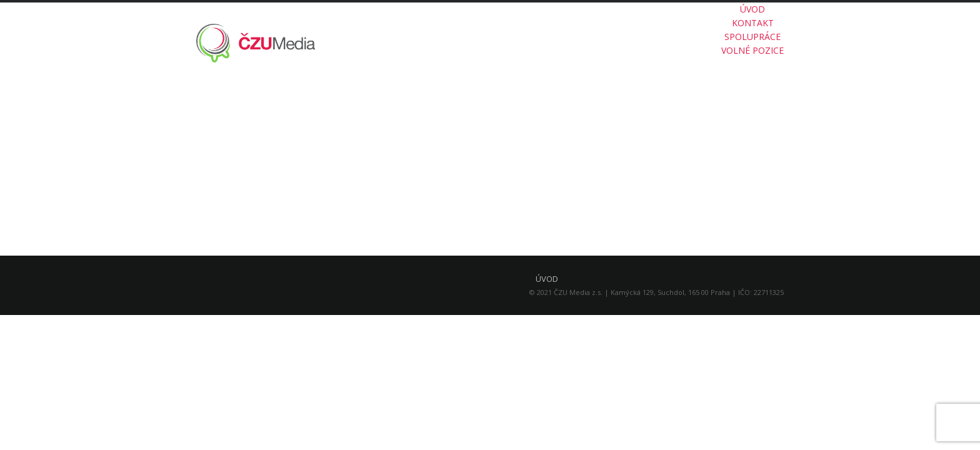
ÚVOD (752, 9)
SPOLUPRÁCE (752, 37)
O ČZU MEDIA (712, 125)
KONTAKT (753, 23)
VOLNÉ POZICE (752, 50)
